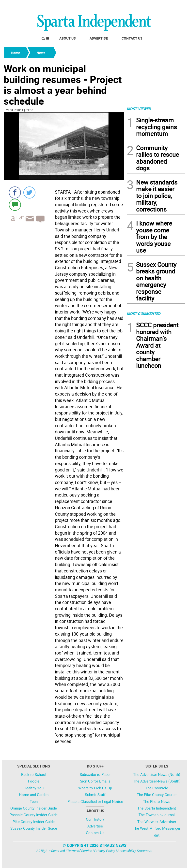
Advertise (99, 38)
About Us (68, 38)
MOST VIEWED (139, 109)
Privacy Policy (105, 851)
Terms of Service (80, 851)
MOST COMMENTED (144, 313)
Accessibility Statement (135, 851)
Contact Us (132, 38)
